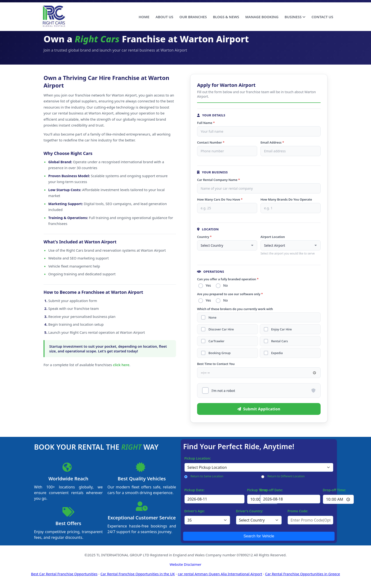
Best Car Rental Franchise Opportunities (64, 574)
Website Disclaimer (185, 564)
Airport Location (273, 237)
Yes (208, 285)
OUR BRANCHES (193, 17)
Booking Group (220, 353)
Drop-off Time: (334, 490)
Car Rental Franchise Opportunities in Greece (302, 574)
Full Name (206, 123)
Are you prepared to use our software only (230, 294)
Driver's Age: (195, 511)
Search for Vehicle (259, 536)
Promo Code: (298, 511)
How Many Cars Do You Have (220, 199)
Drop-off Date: (272, 490)
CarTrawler (216, 341)
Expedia (277, 353)
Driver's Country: (250, 511)
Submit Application (259, 409)
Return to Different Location (286, 476)
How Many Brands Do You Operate (286, 199)
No (225, 285)
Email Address (272, 142)
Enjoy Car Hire (281, 329)
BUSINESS (295, 17)
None (212, 318)
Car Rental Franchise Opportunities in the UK (138, 574)
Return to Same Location (207, 476)
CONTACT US (322, 17)
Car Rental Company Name (219, 180)
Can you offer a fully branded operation (228, 279)
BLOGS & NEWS (226, 17)
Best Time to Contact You (216, 364)
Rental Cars (280, 341)
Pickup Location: (198, 458)
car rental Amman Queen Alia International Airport (220, 574)
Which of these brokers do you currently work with (235, 309)
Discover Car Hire (221, 329)
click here (121, 365)
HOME (144, 17)
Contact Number (211, 142)
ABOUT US (164, 17)
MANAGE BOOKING (262, 17)
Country (204, 237)
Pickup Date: (194, 490)
